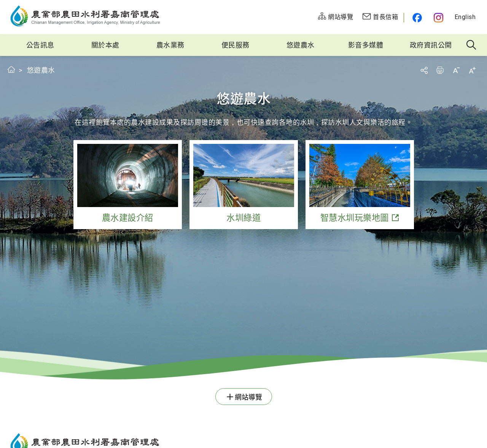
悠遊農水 (301, 45)
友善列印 (440, 70)
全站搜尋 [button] (472, 45)
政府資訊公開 (431, 45)
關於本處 (105, 45)
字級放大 (472, 70)
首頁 (12, 69)
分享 (424, 70)
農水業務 (170, 45)
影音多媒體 (366, 45)
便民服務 (236, 45)
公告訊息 (40, 45)
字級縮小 (456, 70)
